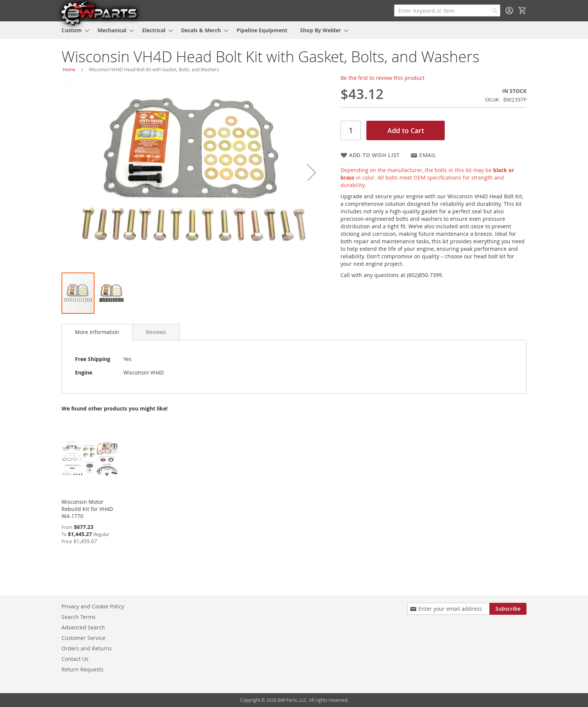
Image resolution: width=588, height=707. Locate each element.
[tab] (97, 332)
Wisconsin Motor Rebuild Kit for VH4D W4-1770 (87, 509)
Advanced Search (83, 627)
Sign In (509, 10)
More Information (97, 332)
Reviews (156, 332)
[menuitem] (73, 30)
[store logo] (99, 13)
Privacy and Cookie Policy (93, 606)
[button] (312, 172)
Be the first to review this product (382, 78)
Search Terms (79, 617)
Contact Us (75, 659)
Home (69, 69)
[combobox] (447, 10)
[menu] (294, 30)
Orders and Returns (87, 648)
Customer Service (83, 638)
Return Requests (82, 669)
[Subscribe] (508, 609)
